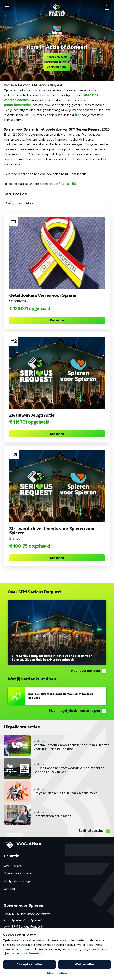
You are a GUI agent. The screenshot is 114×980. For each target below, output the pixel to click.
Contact (10, 889)
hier (78, 115)
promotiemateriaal (18, 105)
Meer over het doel (89, 671)
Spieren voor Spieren (19, 873)
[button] (7, 7)
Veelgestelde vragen (18, 881)
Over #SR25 (13, 866)
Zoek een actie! (57, 67)
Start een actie (57, 57)
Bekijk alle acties (94, 831)
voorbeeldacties (16, 100)
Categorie (14, 203)
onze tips (91, 95)
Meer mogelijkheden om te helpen (78, 711)
